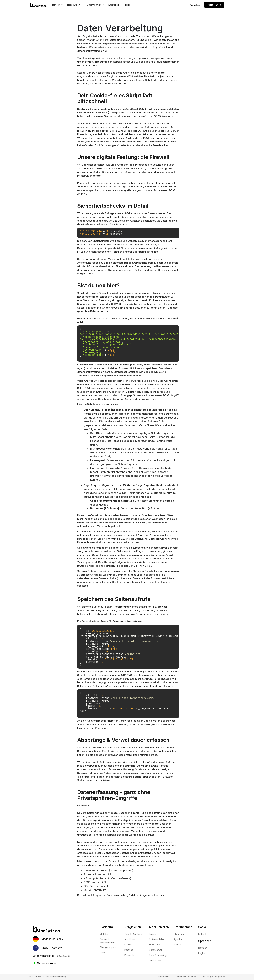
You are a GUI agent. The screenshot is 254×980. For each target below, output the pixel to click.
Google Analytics (133, 934)
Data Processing (158, 955)
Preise (152, 934)
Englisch (203, 953)
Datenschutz (156, 950)
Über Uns (179, 934)
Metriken (104, 934)
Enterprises (155, 945)
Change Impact (108, 947)
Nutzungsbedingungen (214, 977)
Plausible (129, 955)
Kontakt (178, 945)
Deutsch (203, 948)
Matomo (129, 945)
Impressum (164, 977)
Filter (102, 953)
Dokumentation (157, 939)
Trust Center (156, 961)
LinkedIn (203, 934)
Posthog (129, 950)
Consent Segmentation (107, 941)
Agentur (178, 939)
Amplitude (130, 939)
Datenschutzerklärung (186, 977)
